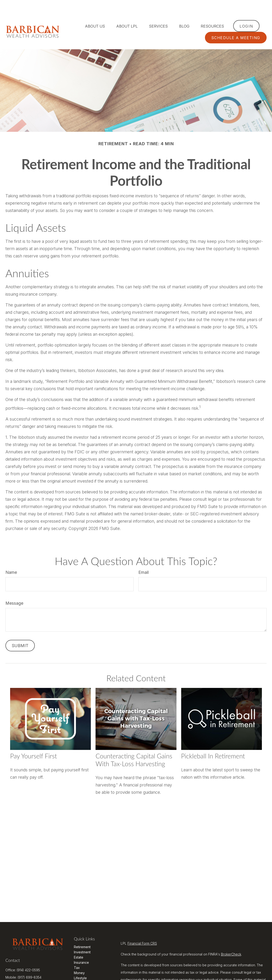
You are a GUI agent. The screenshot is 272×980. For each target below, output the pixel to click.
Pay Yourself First (34, 742)
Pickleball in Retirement (213, 742)
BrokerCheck (231, 940)
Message (14, 589)
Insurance (81, 948)
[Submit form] (20, 631)
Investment (82, 938)
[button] (95, 12)
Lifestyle (80, 964)
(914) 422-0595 (28, 954)
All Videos (82, 974)
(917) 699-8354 (30, 962)
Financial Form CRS (142, 929)
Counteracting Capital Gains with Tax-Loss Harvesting (134, 746)
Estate (79, 943)
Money (79, 959)
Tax (77, 953)
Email (144, 558)
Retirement (82, 933)
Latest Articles (85, 969)
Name (11, 558)
